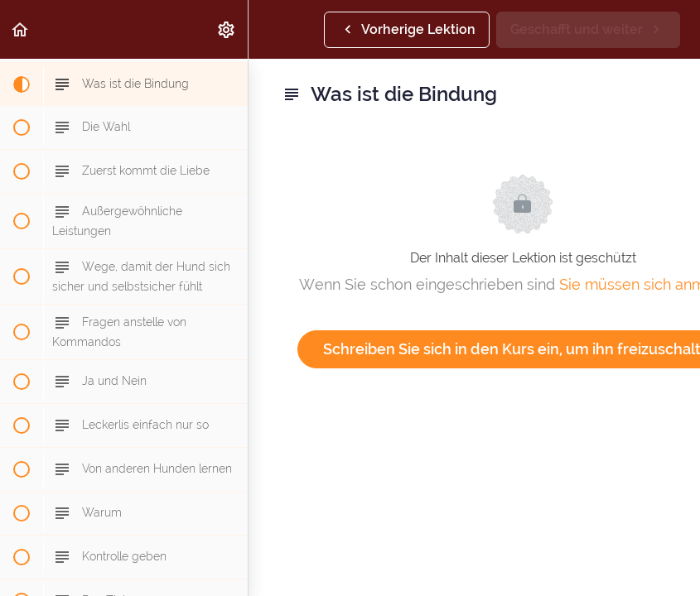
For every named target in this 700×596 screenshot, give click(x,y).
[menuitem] (227, 29)
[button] (21, 29)
